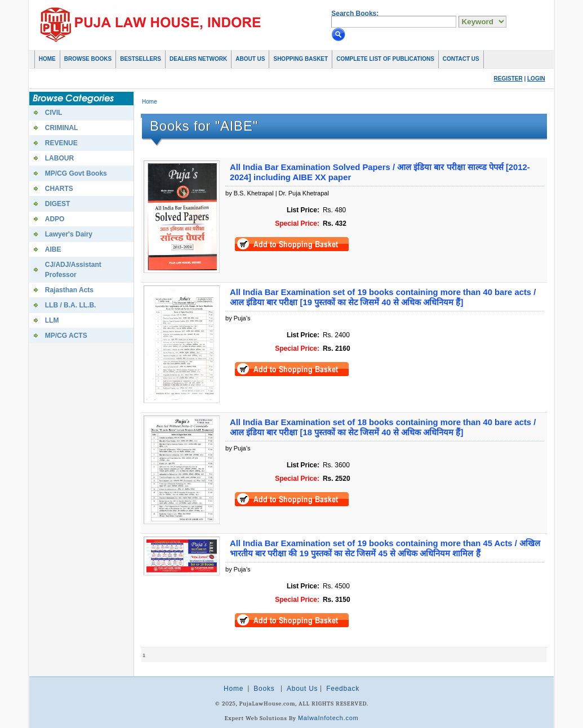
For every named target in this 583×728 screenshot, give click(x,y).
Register (508, 79)
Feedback (343, 689)
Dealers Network (198, 59)
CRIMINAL (62, 128)
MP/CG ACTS (66, 336)
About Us (250, 59)
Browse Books (88, 59)
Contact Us (461, 59)
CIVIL (54, 113)
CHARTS (59, 189)
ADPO (55, 219)
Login (536, 79)
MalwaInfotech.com (328, 718)
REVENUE (61, 143)
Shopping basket (301, 59)
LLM (52, 320)
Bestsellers (141, 59)
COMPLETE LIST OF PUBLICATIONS (385, 59)
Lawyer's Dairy (69, 234)
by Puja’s (238, 318)
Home (47, 59)
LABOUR (59, 158)
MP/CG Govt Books (76, 173)
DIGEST (58, 204)
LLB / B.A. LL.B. (71, 305)
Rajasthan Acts (69, 290)
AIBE (53, 249)
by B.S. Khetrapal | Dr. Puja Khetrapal (277, 193)
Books (264, 689)
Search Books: (355, 14)
